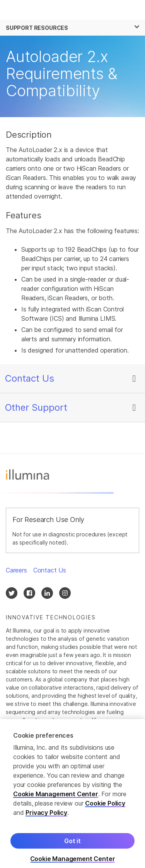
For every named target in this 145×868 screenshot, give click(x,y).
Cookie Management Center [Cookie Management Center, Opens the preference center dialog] (73, 862)
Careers (16, 570)
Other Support (36, 407)
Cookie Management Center (56, 797)
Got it (72, 844)
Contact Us (30, 378)
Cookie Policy (105, 806)
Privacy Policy (46, 816)
